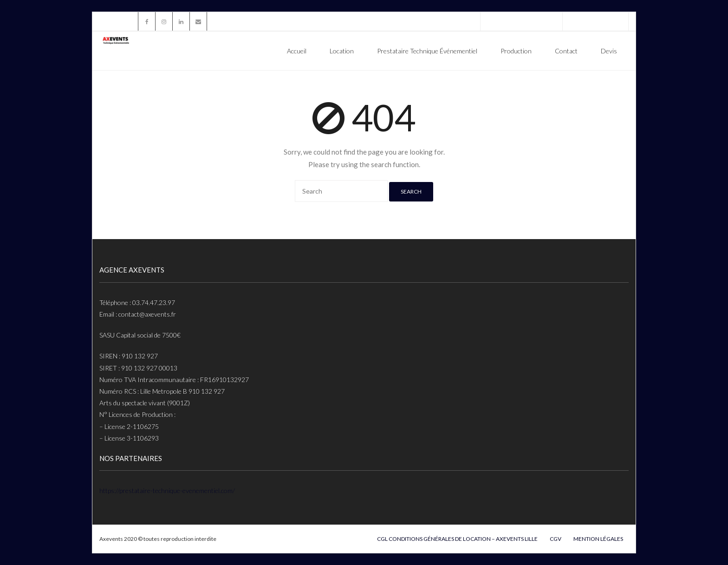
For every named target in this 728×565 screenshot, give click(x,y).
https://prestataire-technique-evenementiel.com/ (167, 490)
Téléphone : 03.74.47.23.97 (521, 21)
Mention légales (598, 539)
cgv (556, 539)
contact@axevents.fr (595, 21)
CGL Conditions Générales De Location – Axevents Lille (457, 539)
